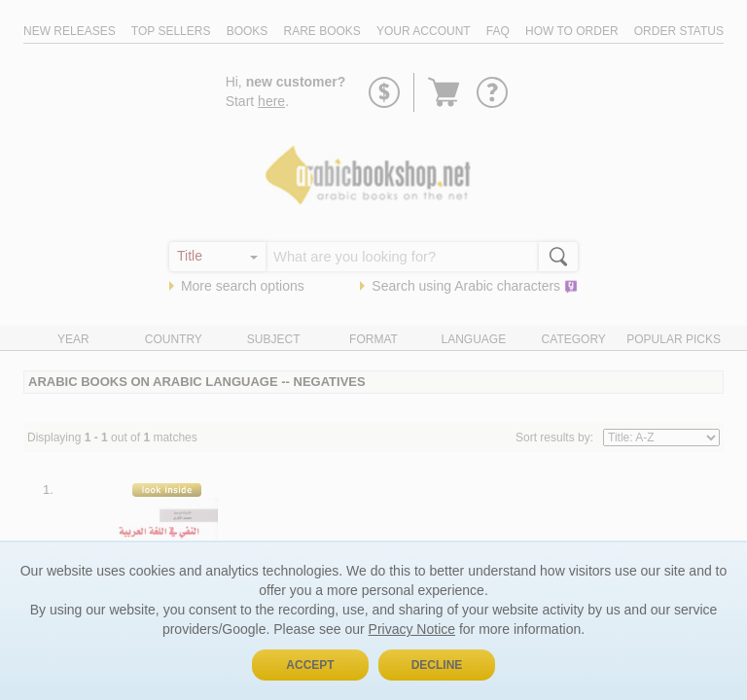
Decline (437, 665)
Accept (310, 665)
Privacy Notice (412, 629)
